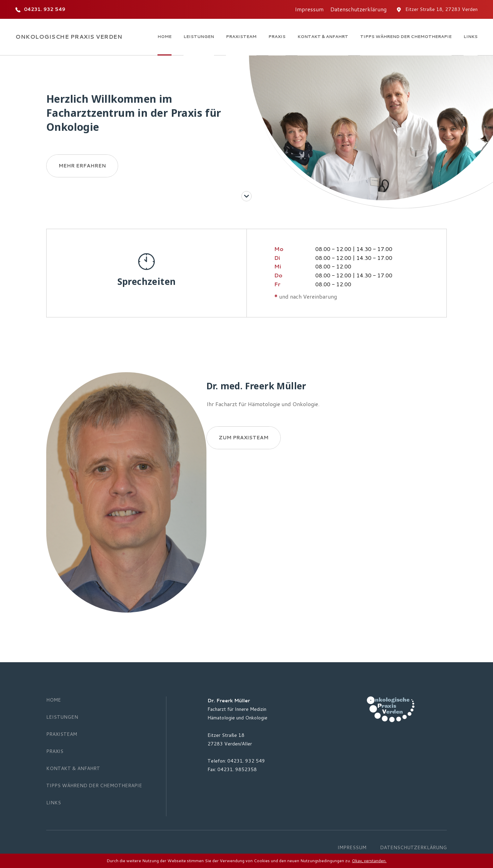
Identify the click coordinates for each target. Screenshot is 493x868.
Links (471, 36)
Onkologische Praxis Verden (69, 36)
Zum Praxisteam (244, 438)
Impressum (309, 9)
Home (165, 36)
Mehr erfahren (82, 166)
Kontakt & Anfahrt (323, 36)
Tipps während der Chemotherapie (406, 36)
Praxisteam (241, 36)
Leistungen (199, 36)
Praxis (277, 36)
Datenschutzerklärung (358, 9)
